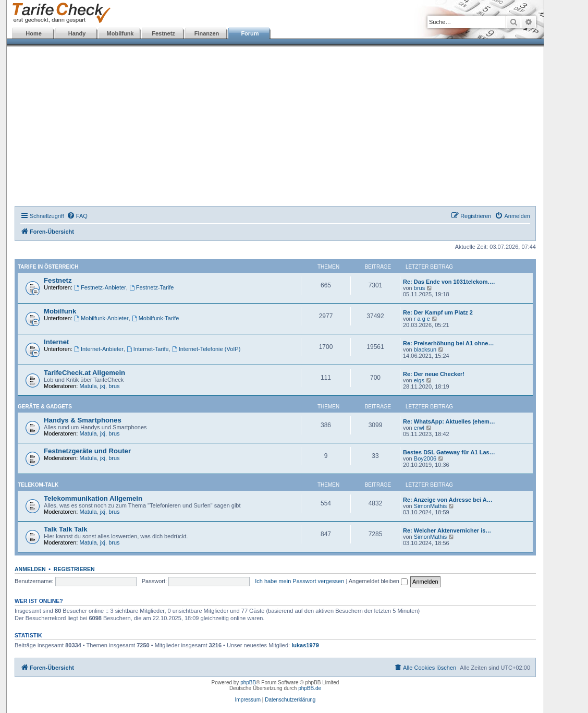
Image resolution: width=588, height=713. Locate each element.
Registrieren (74, 569)
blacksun (425, 349)
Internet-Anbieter (99, 349)
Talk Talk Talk (66, 529)
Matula (88, 386)
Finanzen (207, 33)
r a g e (422, 319)
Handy (77, 33)
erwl (419, 428)
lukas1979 (305, 645)
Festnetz (163, 33)
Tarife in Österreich (48, 267)
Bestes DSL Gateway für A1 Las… (449, 452)
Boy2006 (425, 458)
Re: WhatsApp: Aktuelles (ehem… (449, 421)
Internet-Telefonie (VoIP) (206, 349)
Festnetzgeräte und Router (87, 451)
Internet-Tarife (148, 349)
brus (419, 288)
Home (34, 33)
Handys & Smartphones (83, 420)
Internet (56, 342)
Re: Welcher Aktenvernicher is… (447, 530)
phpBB (248, 682)
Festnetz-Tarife (152, 287)
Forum (250, 33)
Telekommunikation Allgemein (93, 498)
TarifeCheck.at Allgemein (84, 373)
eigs (419, 380)
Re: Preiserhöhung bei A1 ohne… (448, 343)
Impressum (248, 700)
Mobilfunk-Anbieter (101, 318)
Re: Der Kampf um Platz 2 (438, 312)
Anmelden (30, 569)
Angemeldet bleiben (378, 581)
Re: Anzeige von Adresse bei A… (448, 500)
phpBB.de (310, 688)
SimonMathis (431, 506)
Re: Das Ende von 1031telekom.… (449, 282)
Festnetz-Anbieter (100, 287)
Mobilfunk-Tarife (155, 318)
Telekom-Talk (38, 485)
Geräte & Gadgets (45, 407)
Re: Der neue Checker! (434, 374)
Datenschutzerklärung (290, 700)
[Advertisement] (275, 128)
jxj (103, 386)
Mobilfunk (120, 33)
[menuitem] (77, 216)
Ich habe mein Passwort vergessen (299, 581)
